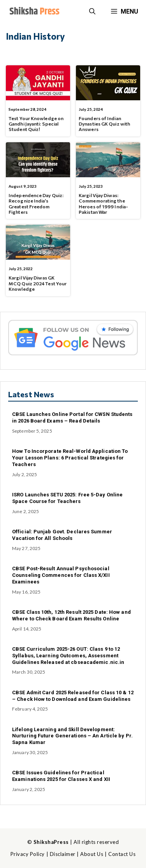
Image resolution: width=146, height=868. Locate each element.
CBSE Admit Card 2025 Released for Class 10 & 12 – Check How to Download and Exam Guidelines (73, 696)
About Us (92, 854)
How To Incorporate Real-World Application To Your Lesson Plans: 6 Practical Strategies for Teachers (70, 458)
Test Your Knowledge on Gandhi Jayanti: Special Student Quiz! (36, 124)
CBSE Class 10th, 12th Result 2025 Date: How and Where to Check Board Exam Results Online (71, 615)
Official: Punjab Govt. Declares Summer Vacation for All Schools (62, 535)
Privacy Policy (28, 854)
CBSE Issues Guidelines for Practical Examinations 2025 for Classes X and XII (61, 776)
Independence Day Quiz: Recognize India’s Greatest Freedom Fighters (36, 203)
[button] (92, 12)
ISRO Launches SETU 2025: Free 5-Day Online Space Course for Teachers (67, 498)
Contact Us (122, 854)
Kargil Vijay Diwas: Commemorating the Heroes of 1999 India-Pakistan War (103, 203)
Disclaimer (63, 854)
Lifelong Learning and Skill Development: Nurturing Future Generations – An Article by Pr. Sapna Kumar (72, 736)
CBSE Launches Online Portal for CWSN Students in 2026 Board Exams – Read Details (72, 417)
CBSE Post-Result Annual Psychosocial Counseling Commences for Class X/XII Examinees (61, 575)
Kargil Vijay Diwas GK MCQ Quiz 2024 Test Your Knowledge (38, 283)
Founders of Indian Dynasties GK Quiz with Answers (104, 124)
